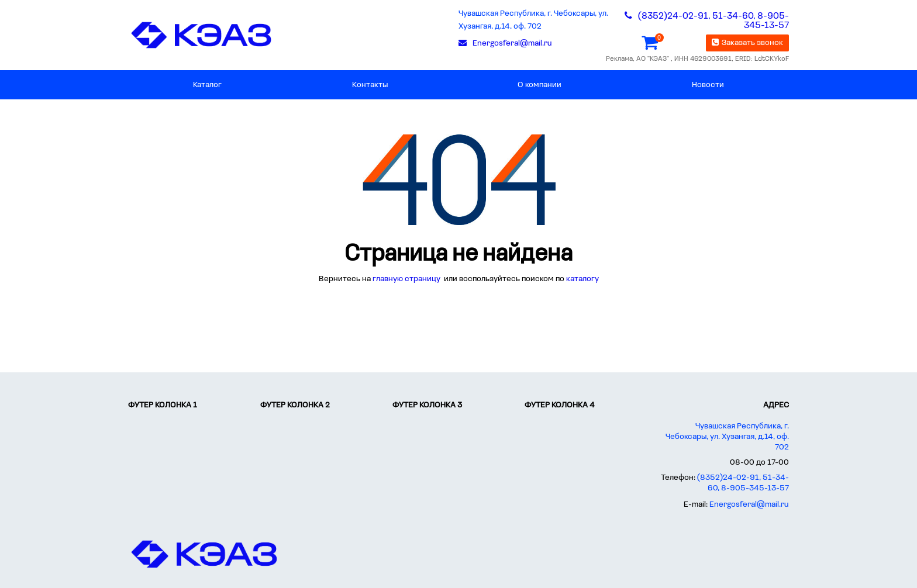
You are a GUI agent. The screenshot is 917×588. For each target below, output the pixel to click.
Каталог (207, 85)
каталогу (582, 279)
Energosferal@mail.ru (749, 505)
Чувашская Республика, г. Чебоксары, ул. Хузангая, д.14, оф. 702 (533, 20)
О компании (539, 85)
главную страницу (407, 279)
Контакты (370, 85)
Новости (708, 85)
